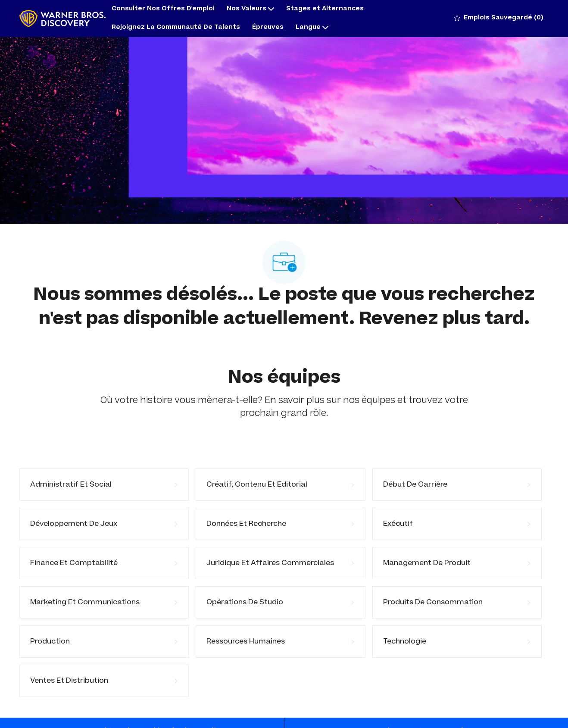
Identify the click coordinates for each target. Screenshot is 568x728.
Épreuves (268, 28)
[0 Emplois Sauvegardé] (499, 18)
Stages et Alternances (325, 9)
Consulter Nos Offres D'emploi (163, 9)
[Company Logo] (62, 19)
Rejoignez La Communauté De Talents (176, 28)
